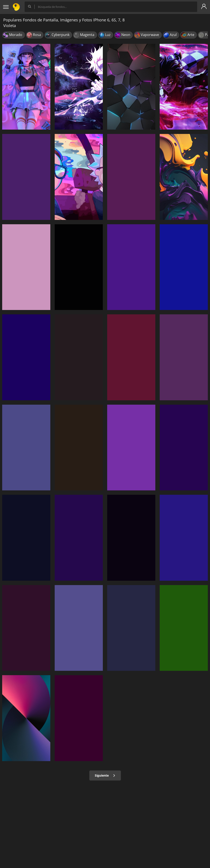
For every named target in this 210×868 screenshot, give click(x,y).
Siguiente (105, 775)
